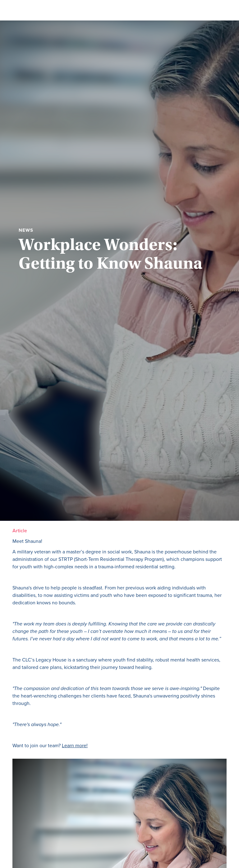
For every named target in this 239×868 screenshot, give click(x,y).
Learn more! (75, 745)
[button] (156, 10)
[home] (41, 10)
